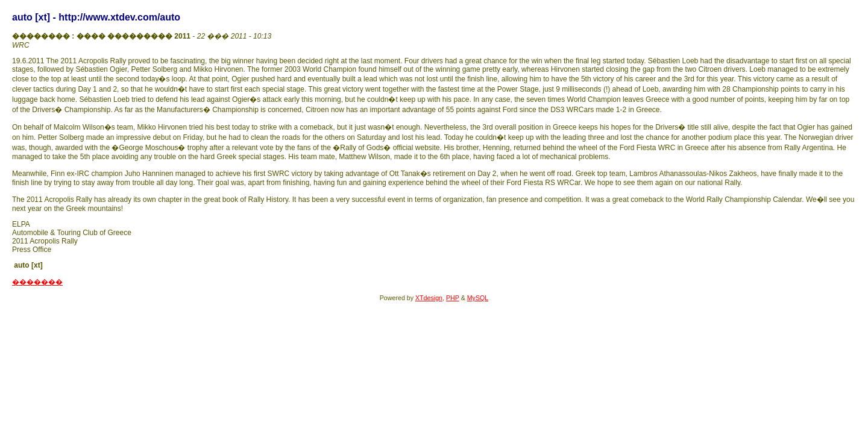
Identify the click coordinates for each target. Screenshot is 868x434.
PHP (453, 298)
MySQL (478, 298)
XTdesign (429, 298)
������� (37, 282)
